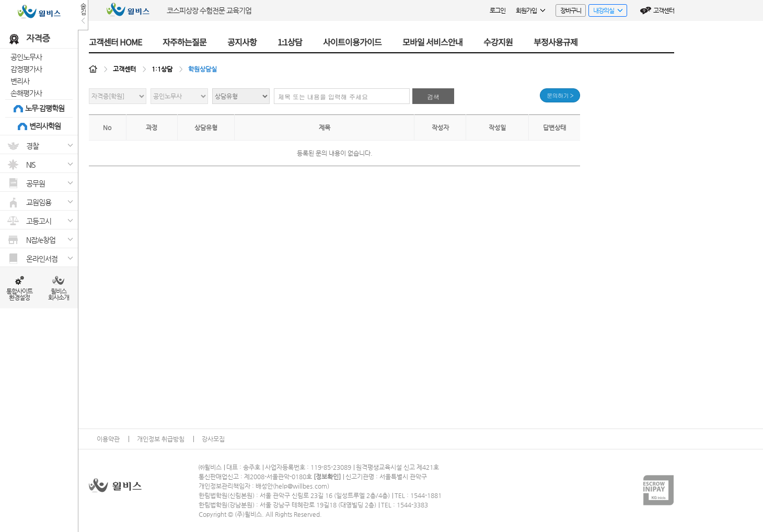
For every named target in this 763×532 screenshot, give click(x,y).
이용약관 (108, 439)
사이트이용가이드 (352, 42)
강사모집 (213, 439)
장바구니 (571, 10)
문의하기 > (560, 95)
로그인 (498, 10)
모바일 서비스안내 (432, 42)
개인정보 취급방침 (161, 439)
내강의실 (605, 12)
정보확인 (327, 477)
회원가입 (530, 10)
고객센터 (664, 10)
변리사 (20, 81)
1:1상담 (290, 42)
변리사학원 (45, 126)
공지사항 (242, 42)
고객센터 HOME (115, 42)
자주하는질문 (184, 42)
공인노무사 (26, 57)
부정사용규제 (556, 42)
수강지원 (498, 42)
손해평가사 (26, 93)
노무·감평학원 (45, 108)
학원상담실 (203, 69)
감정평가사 (26, 69)
